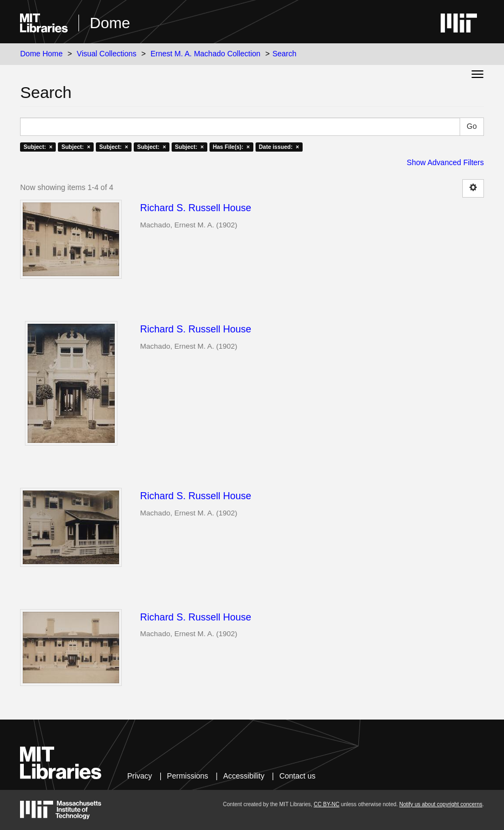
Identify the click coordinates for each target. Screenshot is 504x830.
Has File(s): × (231, 147)
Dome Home (41, 54)
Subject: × (38, 147)
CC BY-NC (327, 804)
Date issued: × (279, 147)
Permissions (187, 776)
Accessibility (244, 776)
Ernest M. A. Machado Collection (205, 54)
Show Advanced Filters (445, 162)
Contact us (297, 776)
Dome (110, 23)
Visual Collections (107, 54)
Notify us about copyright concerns (441, 804)
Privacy (140, 776)
